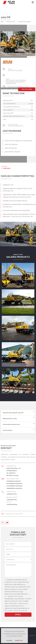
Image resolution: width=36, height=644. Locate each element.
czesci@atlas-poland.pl (14, 486)
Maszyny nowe (11, 22)
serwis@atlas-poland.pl (14, 483)
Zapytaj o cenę (27, 89)
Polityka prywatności (29, 636)
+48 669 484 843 (12, 504)
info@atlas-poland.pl (14, 481)
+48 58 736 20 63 (12, 494)
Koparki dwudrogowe (25, 22)
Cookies (9, 641)
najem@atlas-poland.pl (14, 488)
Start (2, 22)
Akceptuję (19, 641)
